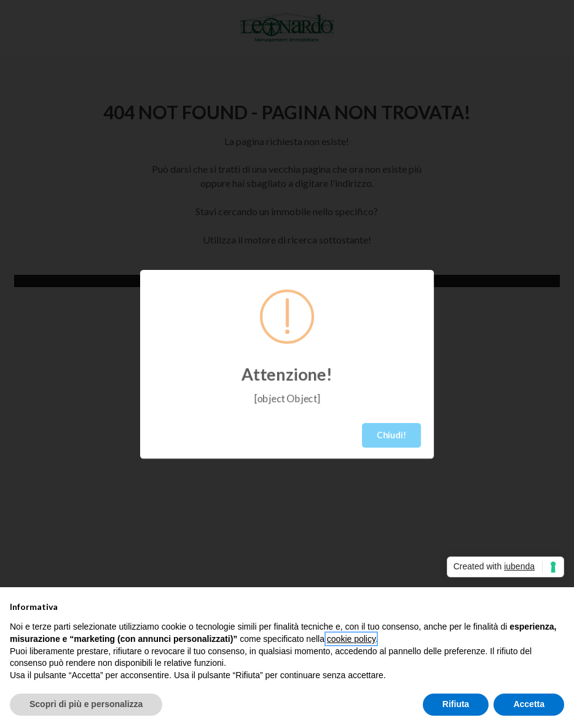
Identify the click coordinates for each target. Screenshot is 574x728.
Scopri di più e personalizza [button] (86, 704)
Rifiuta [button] (456, 704)
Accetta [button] (529, 704)
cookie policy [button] (351, 639)
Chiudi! (391, 435)
